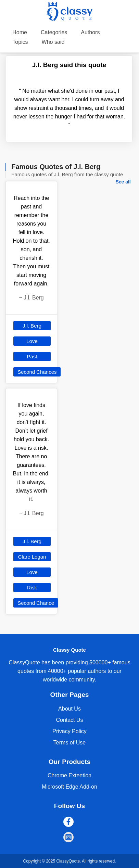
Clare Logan (32, 557)
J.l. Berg (32, 326)
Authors (90, 32)
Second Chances (37, 372)
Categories (54, 32)
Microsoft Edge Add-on (69, 787)
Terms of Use (69, 743)
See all (123, 182)
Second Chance (36, 603)
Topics (20, 42)
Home (20, 32)
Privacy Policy (69, 731)
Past (32, 356)
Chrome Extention (69, 775)
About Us (69, 709)
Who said (53, 42)
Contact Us (69, 720)
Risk (32, 588)
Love (32, 341)
